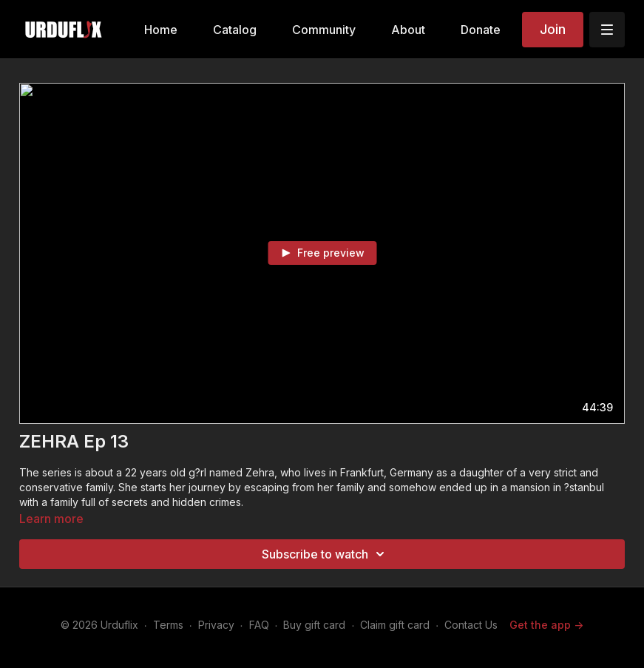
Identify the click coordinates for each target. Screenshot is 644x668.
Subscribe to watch (325, 554)
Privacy (216, 625)
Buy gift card (314, 625)
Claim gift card (395, 625)
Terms (168, 625)
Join (553, 29)
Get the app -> (546, 625)
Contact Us (471, 625)
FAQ (259, 625)
